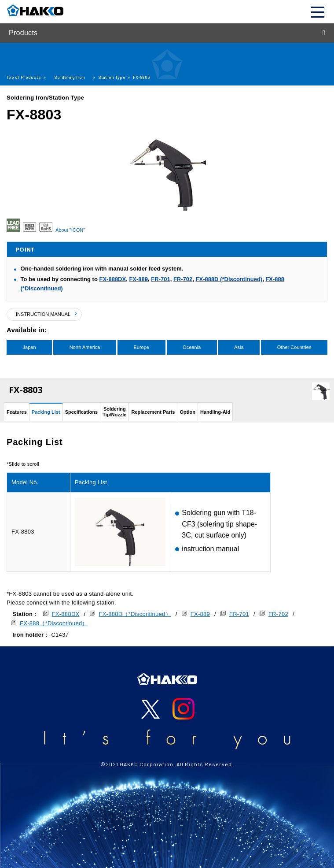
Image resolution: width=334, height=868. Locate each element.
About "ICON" (70, 230)
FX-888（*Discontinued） (54, 623)
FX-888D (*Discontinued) (229, 279)
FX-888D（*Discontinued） (135, 614)
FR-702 (183, 279)
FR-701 (160, 279)
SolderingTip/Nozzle (114, 412)
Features (17, 412)
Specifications (82, 412)
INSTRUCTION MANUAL (43, 314)
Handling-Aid (215, 412)
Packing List (46, 412)
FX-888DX (112, 279)
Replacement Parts (153, 412)
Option (187, 412)
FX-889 (138, 279)
